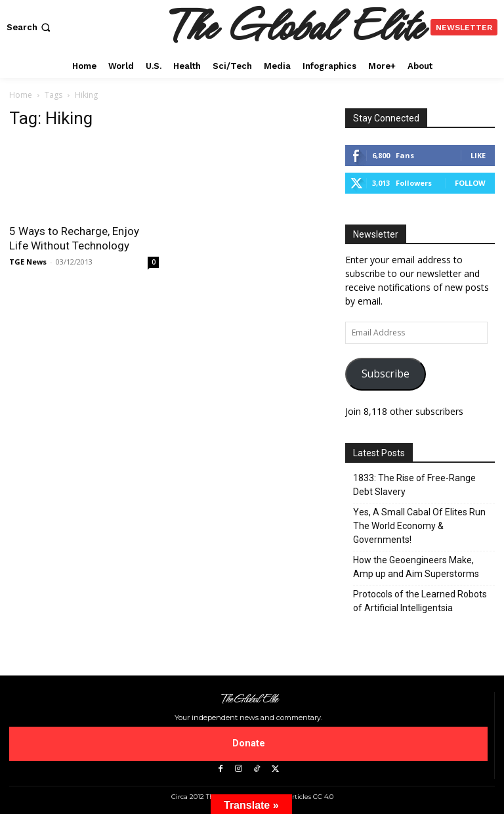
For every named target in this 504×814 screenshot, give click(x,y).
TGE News (28, 262)
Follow (470, 183)
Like (478, 155)
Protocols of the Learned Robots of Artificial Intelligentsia (420, 601)
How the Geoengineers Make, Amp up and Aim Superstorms (416, 567)
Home (21, 95)
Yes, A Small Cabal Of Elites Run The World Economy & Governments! (419, 526)
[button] (30, 27)
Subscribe (386, 374)
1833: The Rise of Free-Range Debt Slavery (414, 485)
